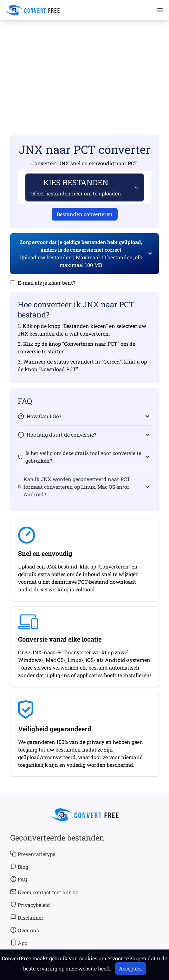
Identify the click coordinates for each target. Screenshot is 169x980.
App (19, 943)
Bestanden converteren (85, 214)
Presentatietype (33, 854)
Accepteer (131, 968)
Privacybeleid (30, 905)
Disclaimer (27, 917)
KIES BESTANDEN (76, 187)
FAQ (19, 879)
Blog (19, 867)
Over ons (25, 930)
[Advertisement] (84, 69)
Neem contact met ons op (44, 892)
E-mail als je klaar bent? (46, 283)
